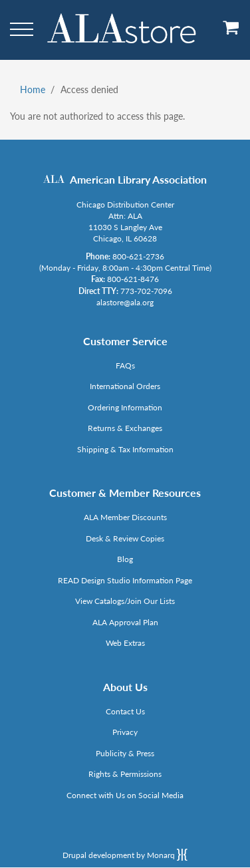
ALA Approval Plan (125, 622)
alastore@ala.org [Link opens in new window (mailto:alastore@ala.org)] (125, 302)
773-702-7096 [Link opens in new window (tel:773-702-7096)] (146, 291)
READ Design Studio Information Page (125, 580)
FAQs (125, 365)
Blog (125, 559)
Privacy (125, 732)
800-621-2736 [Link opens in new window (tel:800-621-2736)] (138, 256)
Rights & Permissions (125, 774)
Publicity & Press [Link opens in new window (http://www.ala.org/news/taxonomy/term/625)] (125, 753)
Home (33, 89)
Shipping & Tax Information (125, 449)
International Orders (125, 386)
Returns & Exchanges (125, 428)
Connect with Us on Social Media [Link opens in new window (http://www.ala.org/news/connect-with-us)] (125, 795)
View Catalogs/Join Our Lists (125, 601)
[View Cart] (231, 32)
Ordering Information (125, 407)
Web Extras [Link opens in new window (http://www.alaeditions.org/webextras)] (125, 643)
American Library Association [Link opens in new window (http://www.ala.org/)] (138, 179)
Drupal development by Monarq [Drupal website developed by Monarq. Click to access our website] (125, 855)
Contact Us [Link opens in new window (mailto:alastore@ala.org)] (125, 711)
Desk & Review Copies (125, 538)
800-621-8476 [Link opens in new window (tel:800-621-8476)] (133, 279)
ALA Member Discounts (125, 517)
